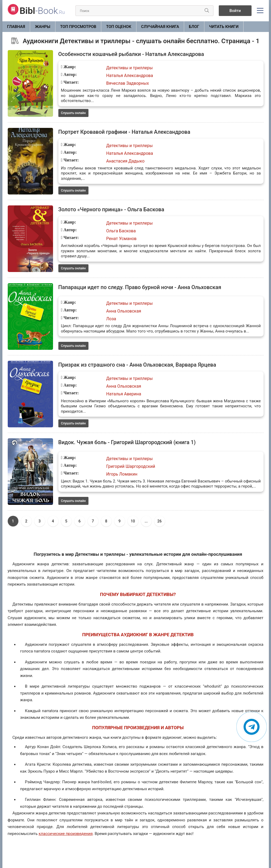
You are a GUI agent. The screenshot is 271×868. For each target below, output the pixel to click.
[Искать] (207, 11)
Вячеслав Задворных (128, 83)
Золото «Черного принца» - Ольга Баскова (111, 209)
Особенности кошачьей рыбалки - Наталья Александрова (131, 54)
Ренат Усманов (122, 239)
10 (133, 521)
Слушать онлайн (73, 113)
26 (160, 521)
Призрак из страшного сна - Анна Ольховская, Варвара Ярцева (137, 365)
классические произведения (66, 834)
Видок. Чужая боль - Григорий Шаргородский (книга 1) (127, 442)
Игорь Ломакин (122, 474)
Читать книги (224, 27)
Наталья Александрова (130, 76)
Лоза (111, 319)
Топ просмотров (78, 27)
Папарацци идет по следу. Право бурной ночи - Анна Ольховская (140, 287)
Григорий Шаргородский (131, 466)
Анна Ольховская (124, 311)
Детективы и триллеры (130, 68)
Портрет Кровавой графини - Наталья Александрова (124, 132)
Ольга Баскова (121, 231)
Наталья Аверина (124, 394)
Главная (16, 27)
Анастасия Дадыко (126, 161)
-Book (42, 11)
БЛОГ (194, 27)
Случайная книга (160, 27)
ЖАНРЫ (43, 27)
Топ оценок (119, 27)
